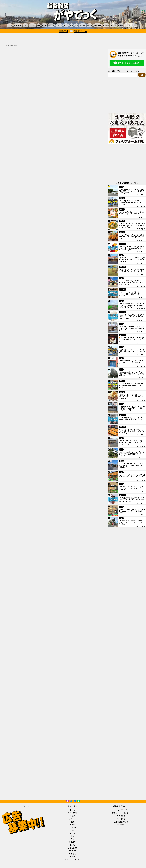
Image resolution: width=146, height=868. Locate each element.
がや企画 (51, 25)
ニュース (59, 25)
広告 (76, 25)
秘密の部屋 (97, 25)
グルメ (25, 25)
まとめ (44, 25)
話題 (39, 25)
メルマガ (113, 25)
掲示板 (90, 25)
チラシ (66, 25)
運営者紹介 (121, 816)
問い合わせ (121, 819)
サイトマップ (121, 810)
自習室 (120, 25)
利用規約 (121, 825)
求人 (72, 25)
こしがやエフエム (130, 25)
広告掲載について (121, 822)
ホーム (10, 25)
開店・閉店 (18, 25)
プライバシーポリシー (121, 813)
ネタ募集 (83, 25)
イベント (32, 25)
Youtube (106, 25)
